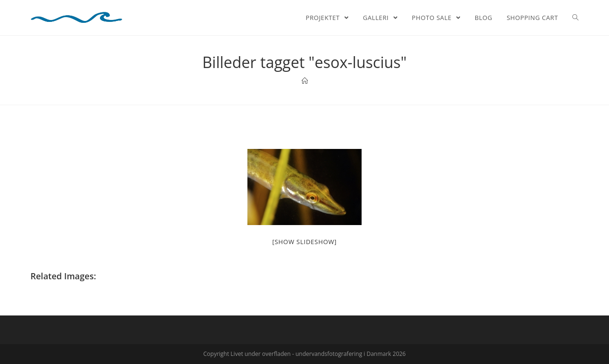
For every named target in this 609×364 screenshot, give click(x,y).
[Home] (305, 81)
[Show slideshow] (304, 242)
